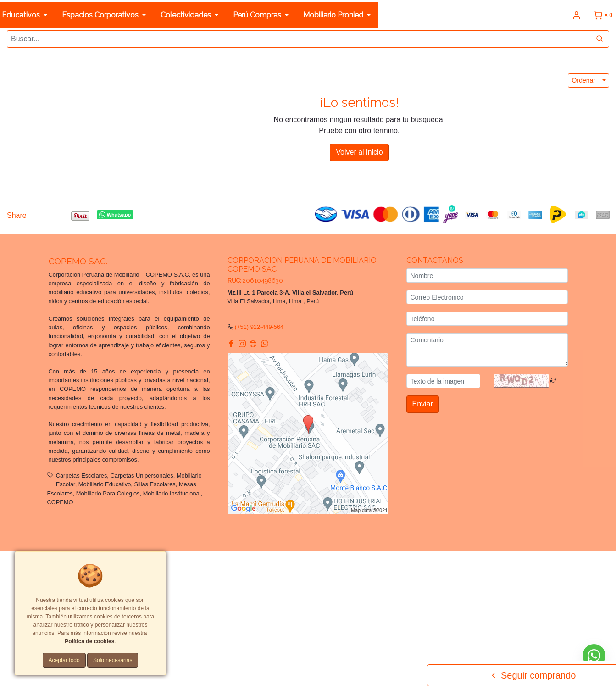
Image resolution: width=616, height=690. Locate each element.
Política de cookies (89, 641)
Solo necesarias (113, 660)
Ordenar (584, 79)
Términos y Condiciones (342, 563)
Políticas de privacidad (407, 563)
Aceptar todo (64, 660)
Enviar (423, 403)
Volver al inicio (359, 151)
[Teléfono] (487, 318)
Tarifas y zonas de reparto (212, 572)
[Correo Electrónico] (487, 296)
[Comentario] (487, 349)
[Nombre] (487, 275)
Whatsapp (115, 214)
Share (17, 214)
